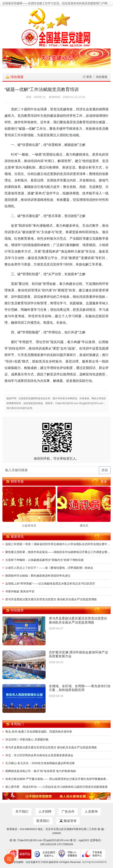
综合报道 (102, 77)
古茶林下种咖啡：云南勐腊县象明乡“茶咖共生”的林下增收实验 (44, 560)
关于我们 (22, 812)
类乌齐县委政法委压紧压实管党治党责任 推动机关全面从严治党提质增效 (51, 599)
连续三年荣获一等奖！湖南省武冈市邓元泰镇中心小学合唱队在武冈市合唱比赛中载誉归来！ (58, 544)
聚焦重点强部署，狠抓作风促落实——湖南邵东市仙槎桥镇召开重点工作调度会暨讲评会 (58, 552)
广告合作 (68, 812)
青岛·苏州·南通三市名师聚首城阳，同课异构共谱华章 (39, 732)
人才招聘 (45, 812)
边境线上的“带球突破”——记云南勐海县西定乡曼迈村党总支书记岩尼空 (50, 584)
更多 (104, 481)
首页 (87, 77)
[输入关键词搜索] (51, 470)
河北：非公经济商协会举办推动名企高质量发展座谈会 (39, 755)
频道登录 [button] (68, 821)
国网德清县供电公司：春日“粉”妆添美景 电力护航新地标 (41, 771)
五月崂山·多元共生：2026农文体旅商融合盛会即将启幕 (40, 763)
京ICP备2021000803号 (94, 862)
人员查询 (91, 812)
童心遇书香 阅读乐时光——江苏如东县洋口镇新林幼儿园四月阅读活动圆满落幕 (56, 787)
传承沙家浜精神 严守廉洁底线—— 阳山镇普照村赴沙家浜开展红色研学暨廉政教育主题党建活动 (58, 779)
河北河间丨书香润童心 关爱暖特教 (27, 739)
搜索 (105, 470)
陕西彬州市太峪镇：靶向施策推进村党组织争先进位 (38, 576)
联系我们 (43, 821)
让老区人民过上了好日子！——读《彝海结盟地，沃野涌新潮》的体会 (49, 568)
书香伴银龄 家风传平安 (20, 591)
